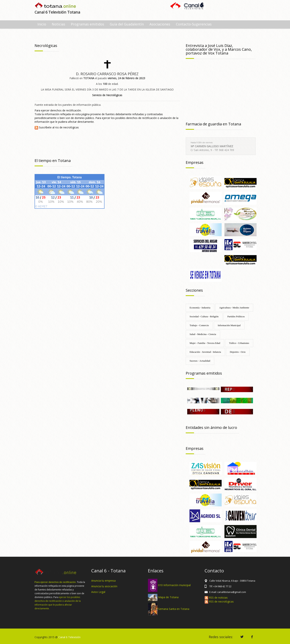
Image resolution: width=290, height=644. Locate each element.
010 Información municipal (174, 585)
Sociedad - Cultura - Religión (204, 316)
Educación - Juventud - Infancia (205, 352)
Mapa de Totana (168, 597)
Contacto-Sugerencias (194, 24)
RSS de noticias (216, 598)
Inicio (42, 24)
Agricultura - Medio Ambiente (234, 308)
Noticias (58, 24)
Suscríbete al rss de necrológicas (57, 127)
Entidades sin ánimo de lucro (211, 427)
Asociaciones (160, 24)
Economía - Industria (200, 308)
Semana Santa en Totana (174, 609)
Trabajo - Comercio (199, 325)
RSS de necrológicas (219, 601)
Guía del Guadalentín (127, 24)
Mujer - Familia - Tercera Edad (205, 343)
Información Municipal (229, 325)
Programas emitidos (87, 24)
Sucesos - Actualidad (200, 361)
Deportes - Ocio (238, 352)
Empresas (195, 162)
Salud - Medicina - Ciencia (203, 334)
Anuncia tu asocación (104, 586)
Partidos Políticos (236, 316)
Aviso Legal (98, 592)
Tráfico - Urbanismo (239, 343)
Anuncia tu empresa (103, 581)
